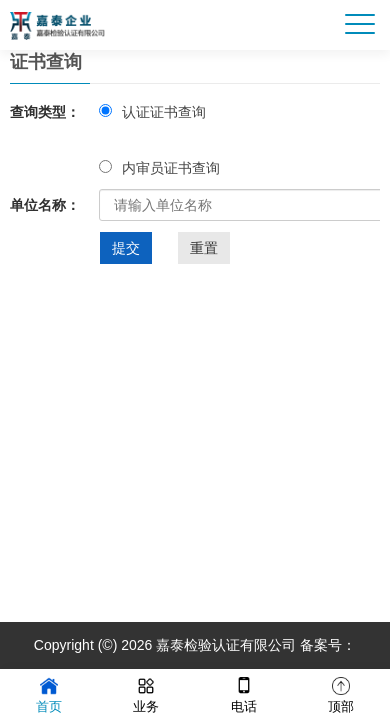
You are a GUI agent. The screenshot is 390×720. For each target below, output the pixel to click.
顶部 (341, 693)
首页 (49, 693)
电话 (244, 693)
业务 (146, 693)
